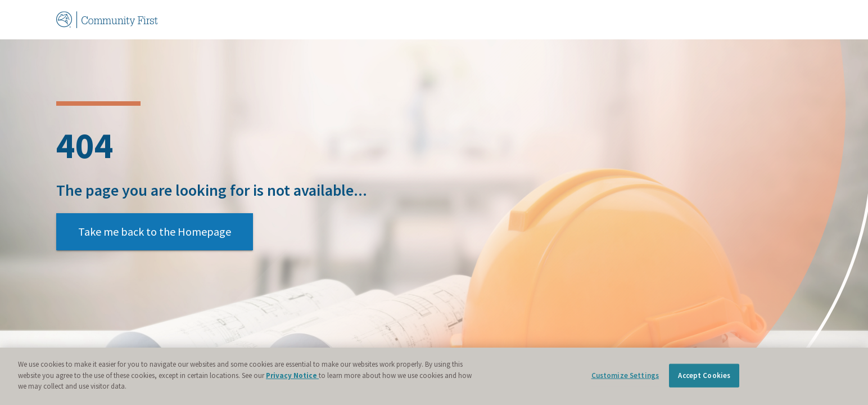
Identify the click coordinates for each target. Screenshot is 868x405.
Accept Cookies (704, 375)
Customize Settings (625, 375)
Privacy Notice (292, 375)
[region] (434, 376)
